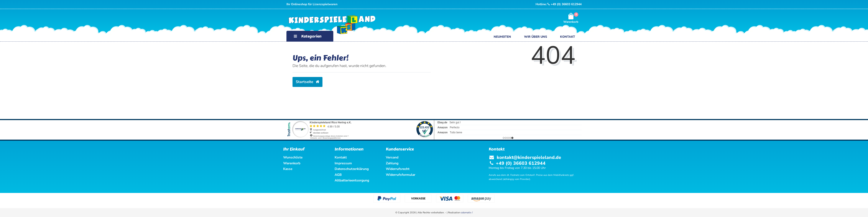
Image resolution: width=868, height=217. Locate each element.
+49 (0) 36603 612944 (565, 4)
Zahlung (392, 163)
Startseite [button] (307, 82)
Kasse (288, 169)
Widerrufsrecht (398, 169)
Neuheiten (502, 37)
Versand (392, 157)
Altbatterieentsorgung (352, 180)
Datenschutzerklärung (352, 169)
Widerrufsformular (401, 175)
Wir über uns (536, 37)
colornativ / (467, 213)
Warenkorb (292, 163)
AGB (338, 175)
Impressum (343, 163)
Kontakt (568, 37)
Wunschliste (293, 157)
